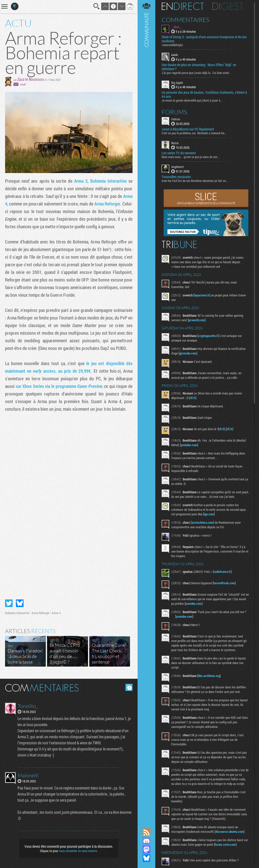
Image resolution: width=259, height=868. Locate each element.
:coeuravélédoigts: (172, 45)
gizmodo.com (188, 353)
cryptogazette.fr (208, 336)
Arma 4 (56, 613)
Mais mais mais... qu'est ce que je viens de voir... (191, 157)
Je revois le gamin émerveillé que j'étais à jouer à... (192, 100)
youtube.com (189, 445)
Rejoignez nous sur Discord (146, 841)
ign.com (209, 514)
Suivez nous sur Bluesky (146, 858)
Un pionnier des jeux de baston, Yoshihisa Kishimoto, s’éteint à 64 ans (204, 95)
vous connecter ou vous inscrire (78, 851)
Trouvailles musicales (176, 177)
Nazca (175, 143)
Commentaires (186, 20)
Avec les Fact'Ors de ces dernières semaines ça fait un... (195, 181)
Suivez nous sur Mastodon (146, 850)
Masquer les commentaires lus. (129, 687)
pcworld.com (197, 320)
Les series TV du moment (179, 153)
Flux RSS (146, 832)
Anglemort (178, 167)
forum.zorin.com (225, 844)
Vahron (176, 119)
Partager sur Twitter (9, 603)
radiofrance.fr (222, 572)
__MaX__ (177, 27)
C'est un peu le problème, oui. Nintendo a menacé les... (194, 133)
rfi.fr (193, 398)
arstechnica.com (203, 522)
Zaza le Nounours (31, 79)
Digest (228, 6)
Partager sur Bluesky (20, 603)
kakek (175, 55)
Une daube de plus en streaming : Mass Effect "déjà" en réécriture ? (199, 67)
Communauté (146, 409)
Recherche (97, 6)
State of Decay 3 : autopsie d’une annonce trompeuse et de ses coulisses (204, 39)
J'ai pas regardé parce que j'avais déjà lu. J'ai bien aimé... (196, 73)
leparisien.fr (202, 295)
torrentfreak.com (224, 583)
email (23, 84)
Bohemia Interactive (109, 181)
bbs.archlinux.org (209, 676)
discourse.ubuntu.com (230, 832)
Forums (174, 112)
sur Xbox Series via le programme (59, 386)
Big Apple (177, 83)
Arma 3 (81, 181)
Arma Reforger (107, 204)
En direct (183, 6)
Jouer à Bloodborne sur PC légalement (188, 129)
